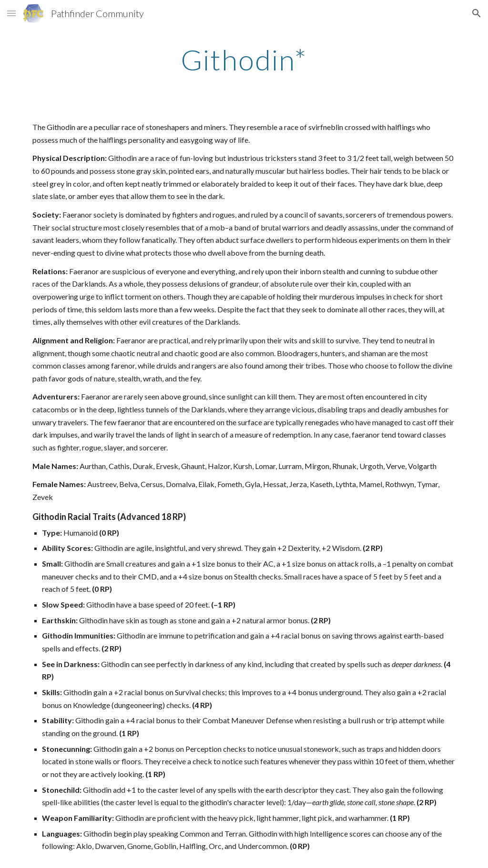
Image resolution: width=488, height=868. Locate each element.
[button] (11, 13)
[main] (244, 60)
